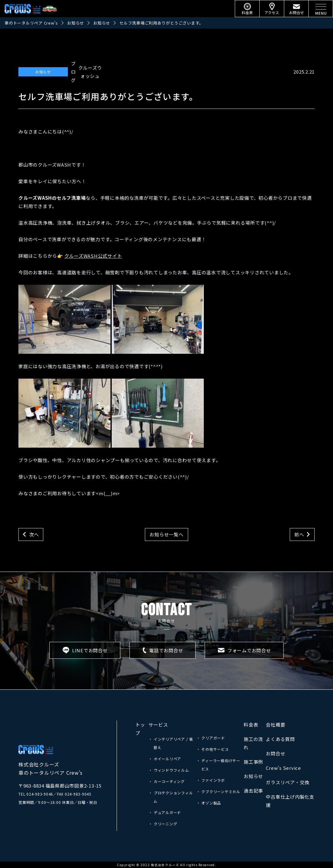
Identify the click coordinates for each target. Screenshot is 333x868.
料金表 (251, 725)
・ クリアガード (211, 738)
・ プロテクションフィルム (171, 797)
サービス (158, 725)
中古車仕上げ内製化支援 (290, 801)
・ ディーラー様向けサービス (218, 765)
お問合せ (275, 753)
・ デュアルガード (165, 812)
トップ (140, 729)
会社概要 (275, 725)
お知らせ (43, 72)
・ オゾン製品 (209, 803)
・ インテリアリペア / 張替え (171, 743)
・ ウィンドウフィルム (169, 770)
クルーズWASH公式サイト (93, 256)
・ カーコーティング (167, 781)
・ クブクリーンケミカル (218, 791)
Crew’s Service (283, 768)
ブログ (73, 72)
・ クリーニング (163, 824)
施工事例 (253, 762)
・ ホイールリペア (165, 759)
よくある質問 (280, 739)
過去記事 (253, 791)
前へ (299, 534)
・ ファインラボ (211, 780)
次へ (34, 534)
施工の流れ (253, 743)
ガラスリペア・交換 (288, 782)
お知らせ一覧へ (166, 534)
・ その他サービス (213, 749)
